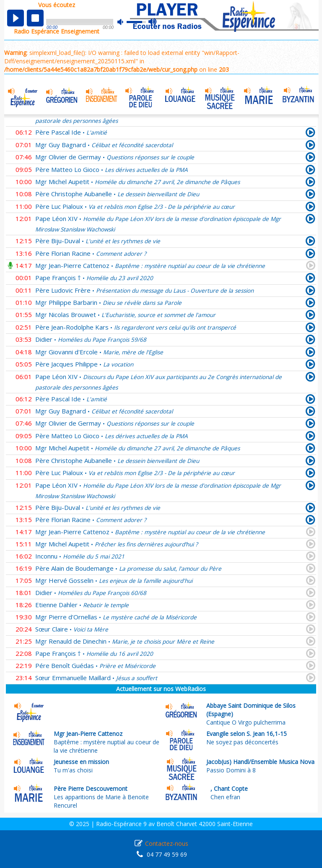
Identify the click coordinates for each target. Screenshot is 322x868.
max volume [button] (153, 22)
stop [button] (35, 18)
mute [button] (125, 22)
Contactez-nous (167, 843)
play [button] (16, 18)
